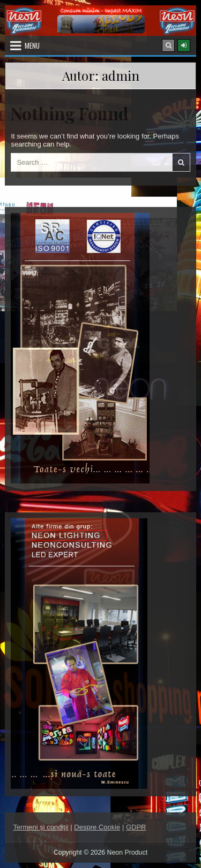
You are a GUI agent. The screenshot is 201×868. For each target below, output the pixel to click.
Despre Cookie (97, 827)
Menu (32, 45)
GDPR (136, 827)
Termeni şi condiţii (40, 827)
